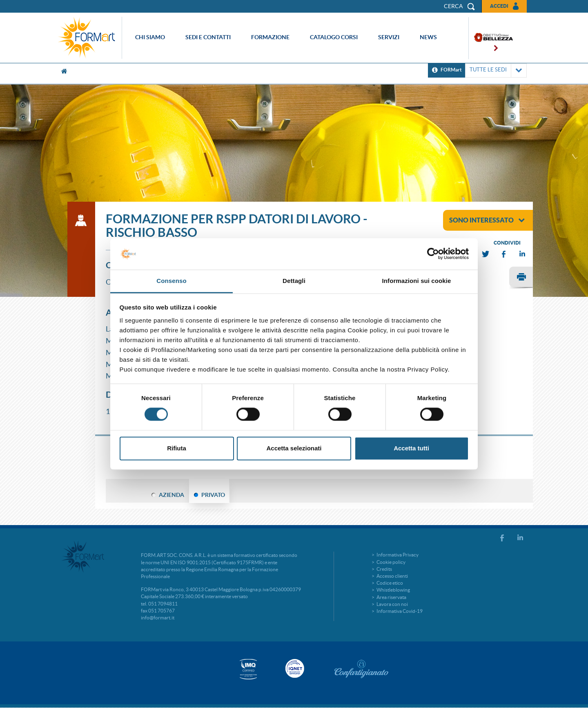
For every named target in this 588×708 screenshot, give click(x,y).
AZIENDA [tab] (171, 495)
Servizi (389, 37)
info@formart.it (158, 618)
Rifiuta (177, 448)
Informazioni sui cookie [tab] (417, 281)
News (428, 37)
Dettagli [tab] (294, 281)
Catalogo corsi (334, 37)
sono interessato (487, 220)
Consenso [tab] (171, 281)
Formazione (270, 37)
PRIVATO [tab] (213, 495)
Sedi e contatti (208, 37)
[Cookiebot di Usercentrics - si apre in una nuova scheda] (433, 254)
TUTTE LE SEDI (496, 70)
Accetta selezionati (294, 448)
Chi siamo (150, 37)
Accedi (499, 6)
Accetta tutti (411, 448)
